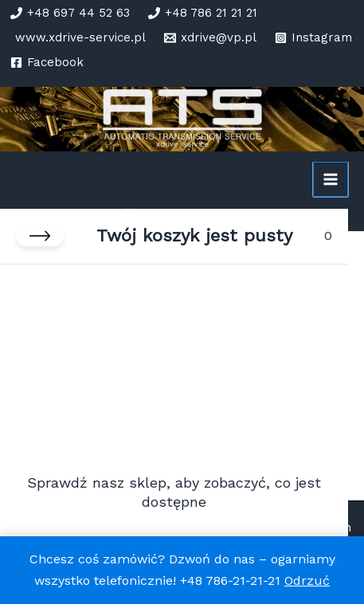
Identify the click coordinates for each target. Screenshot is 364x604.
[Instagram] (313, 38)
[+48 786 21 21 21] (203, 13)
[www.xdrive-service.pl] (78, 38)
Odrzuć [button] (307, 580)
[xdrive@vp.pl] (210, 38)
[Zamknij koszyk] (40, 236)
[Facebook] (47, 63)
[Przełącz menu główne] (331, 179)
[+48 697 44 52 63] (70, 13)
